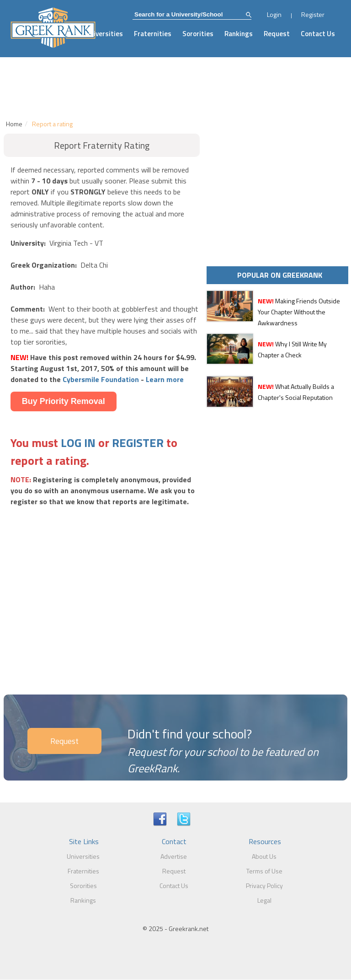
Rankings (239, 34)
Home (14, 124)
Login (274, 14)
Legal (264, 900)
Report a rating (52, 124)
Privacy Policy (264, 886)
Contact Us (318, 34)
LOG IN (78, 443)
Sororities (198, 34)
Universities (104, 34)
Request (277, 34)
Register (313, 14)
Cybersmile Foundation (101, 379)
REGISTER (138, 443)
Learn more (165, 379)
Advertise (174, 856)
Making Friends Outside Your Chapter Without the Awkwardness (299, 312)
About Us (264, 856)
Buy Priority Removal (64, 401)
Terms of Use (264, 871)
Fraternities (153, 34)
